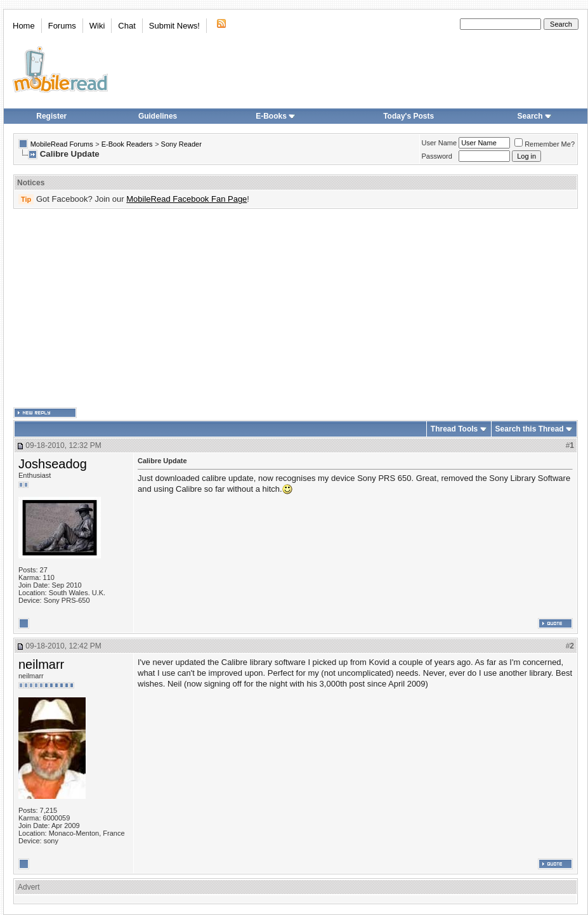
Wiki (97, 26)
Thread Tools (454, 429)
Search (535, 116)
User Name (440, 143)
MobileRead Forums (62, 144)
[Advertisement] (276, 308)
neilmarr (41, 664)
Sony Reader (181, 144)
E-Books (276, 116)
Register (51, 116)
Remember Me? (545, 144)
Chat (127, 26)
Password (437, 156)
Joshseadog (53, 464)
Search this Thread (530, 429)
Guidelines (158, 116)
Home (24, 26)
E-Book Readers (127, 144)
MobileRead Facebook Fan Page (186, 199)
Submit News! (174, 26)
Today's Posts (408, 116)
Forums (62, 26)
